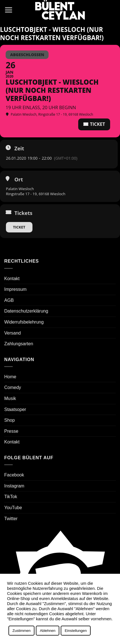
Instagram (14, 486)
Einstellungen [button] (76, 631)
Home (10, 377)
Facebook (14, 475)
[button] (8, 10)
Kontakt (12, 279)
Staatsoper (15, 409)
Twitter (11, 519)
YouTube (13, 508)
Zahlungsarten (19, 344)
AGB (9, 300)
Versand (13, 333)
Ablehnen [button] (48, 631)
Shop (9, 420)
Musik (10, 398)
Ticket (19, 227)
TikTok (11, 497)
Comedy (13, 387)
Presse (11, 431)
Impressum (15, 289)
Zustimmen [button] (21, 631)
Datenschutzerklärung (26, 311)
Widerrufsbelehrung (24, 322)
